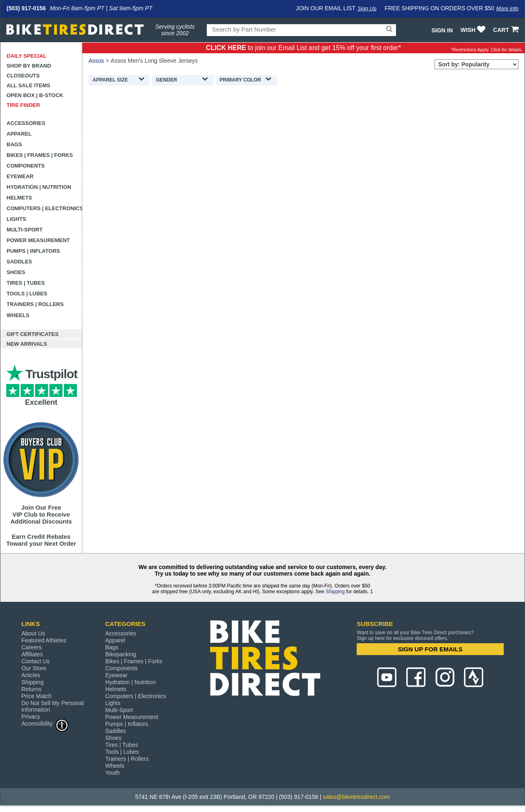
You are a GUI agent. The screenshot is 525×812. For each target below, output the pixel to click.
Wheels (18, 315)
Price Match (36, 696)
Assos (96, 61)
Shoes (16, 272)
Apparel (19, 134)
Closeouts (23, 76)
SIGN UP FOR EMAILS (430, 649)
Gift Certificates (33, 334)
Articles (31, 675)
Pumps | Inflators (33, 251)
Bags (14, 144)
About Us (33, 633)
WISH (474, 30)
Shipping (335, 592)
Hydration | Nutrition (39, 187)
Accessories (26, 123)
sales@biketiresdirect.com (356, 797)
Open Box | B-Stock (35, 95)
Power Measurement (38, 240)
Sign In (442, 30)
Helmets (19, 198)
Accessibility (45, 723)
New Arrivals (27, 344)
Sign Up (367, 8)
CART (507, 30)
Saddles (19, 262)
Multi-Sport (25, 230)
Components (26, 166)
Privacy (31, 717)
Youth (112, 773)
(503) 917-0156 (26, 8)
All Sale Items (28, 85)
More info (507, 8)
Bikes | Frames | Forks (40, 155)
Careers (32, 647)
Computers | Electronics (44, 208)
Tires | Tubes (26, 283)
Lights (16, 219)
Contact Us (35, 661)
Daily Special (27, 56)
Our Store (34, 668)
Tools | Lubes (27, 294)
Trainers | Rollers (35, 304)
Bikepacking (121, 654)
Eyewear (20, 176)
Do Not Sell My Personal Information (53, 706)
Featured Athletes (44, 640)
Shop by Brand (29, 66)
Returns (31, 689)
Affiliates (32, 654)
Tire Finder (23, 105)
